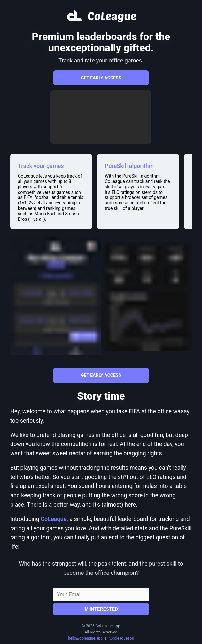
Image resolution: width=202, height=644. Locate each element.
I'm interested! (101, 609)
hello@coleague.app (85, 638)
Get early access (101, 78)
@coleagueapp (121, 638)
